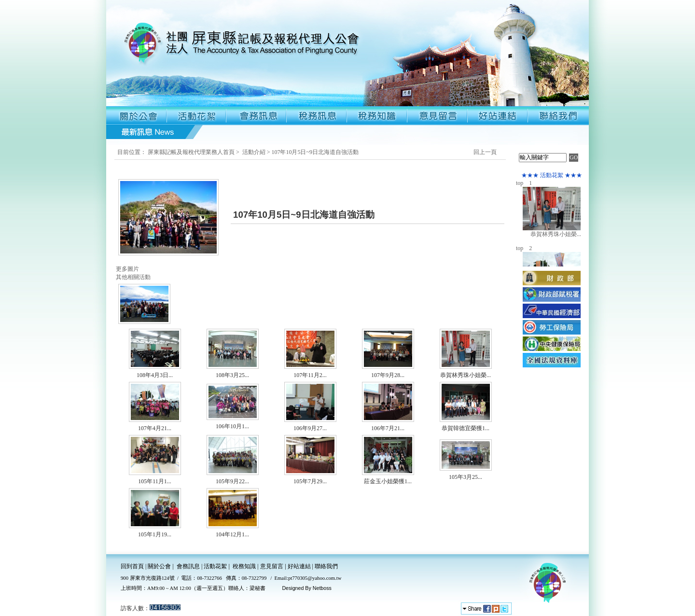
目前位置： (132, 152)
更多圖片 (127, 269)
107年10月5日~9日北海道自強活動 (315, 152)
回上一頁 (485, 152)
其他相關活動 (133, 277)
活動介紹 (254, 152)
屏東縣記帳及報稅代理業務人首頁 (191, 152)
